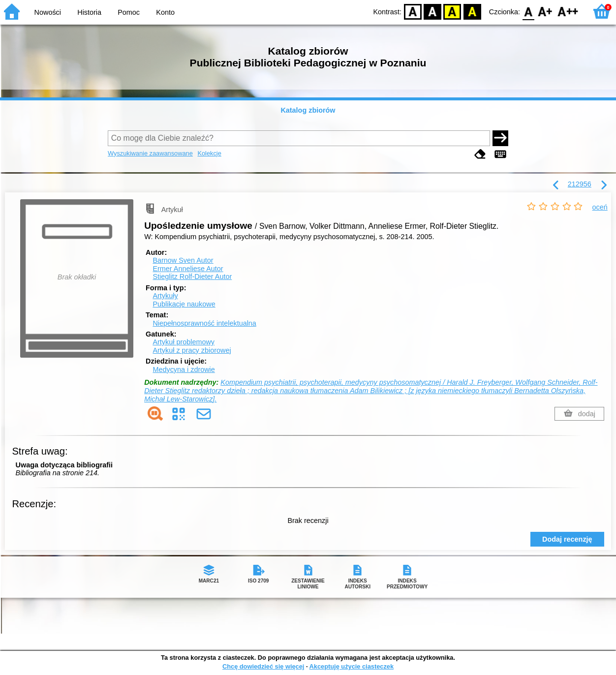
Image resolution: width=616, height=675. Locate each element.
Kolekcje (209, 153)
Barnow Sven (183, 260)
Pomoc (129, 12)
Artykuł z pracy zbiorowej (192, 350)
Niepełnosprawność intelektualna (204, 323)
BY (472, 11)
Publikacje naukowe (184, 304)
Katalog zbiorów (308, 110)
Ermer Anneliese (188, 269)
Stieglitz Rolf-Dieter (192, 276)
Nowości (48, 12)
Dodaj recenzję (567, 539)
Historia (89, 12)
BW (432, 11)
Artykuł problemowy (184, 342)
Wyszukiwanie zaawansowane (150, 153)
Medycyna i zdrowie (184, 369)
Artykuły (165, 296)
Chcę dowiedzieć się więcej (263, 666)
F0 (528, 11)
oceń (600, 207)
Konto (165, 12)
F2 (568, 11)
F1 (545, 11)
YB (452, 11)
